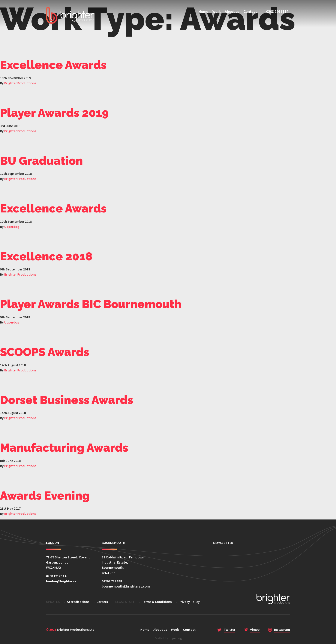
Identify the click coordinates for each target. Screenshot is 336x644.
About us (232, 11)
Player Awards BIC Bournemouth (91, 304)
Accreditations (78, 602)
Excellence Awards (53, 65)
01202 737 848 (112, 581)
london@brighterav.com (65, 581)
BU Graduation (41, 161)
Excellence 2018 (46, 256)
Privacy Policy (189, 602)
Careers (102, 602)
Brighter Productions (20, 83)
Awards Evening (45, 496)
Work (217, 11)
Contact (250, 11)
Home (203, 11)
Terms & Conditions (157, 602)
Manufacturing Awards (64, 448)
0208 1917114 (277, 11)
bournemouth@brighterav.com (126, 586)
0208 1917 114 (56, 576)
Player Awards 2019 (54, 113)
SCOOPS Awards (45, 352)
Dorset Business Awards (67, 400)
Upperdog (12, 227)
